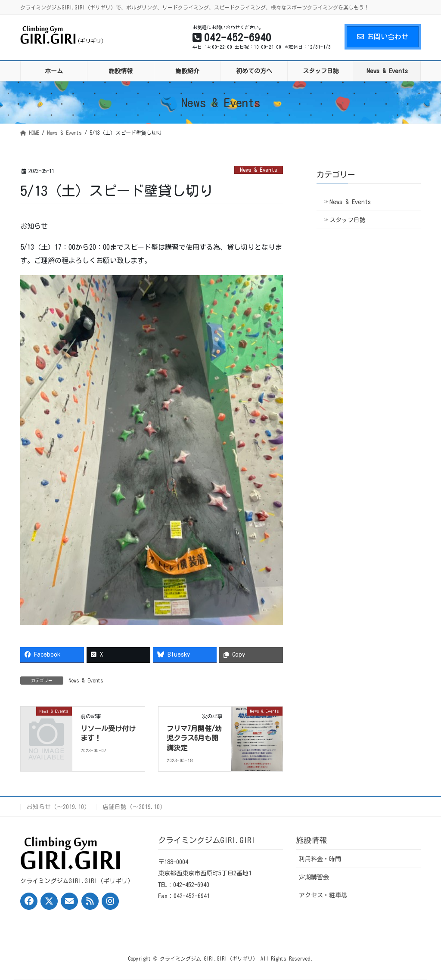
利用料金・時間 (320, 859)
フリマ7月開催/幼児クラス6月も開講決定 (194, 738)
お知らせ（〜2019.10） (58, 807)
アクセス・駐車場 (323, 895)
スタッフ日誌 (348, 220)
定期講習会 (314, 877)
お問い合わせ (383, 37)
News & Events (259, 170)
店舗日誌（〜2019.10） (134, 807)
